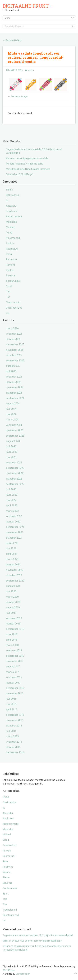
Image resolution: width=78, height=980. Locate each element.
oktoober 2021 (14, 538)
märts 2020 (12, 597)
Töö (8, 297)
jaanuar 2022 (13, 522)
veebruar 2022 (14, 516)
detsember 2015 (15, 715)
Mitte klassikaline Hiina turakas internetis (28, 169)
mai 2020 (11, 591)
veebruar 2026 (14, 334)
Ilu (7, 200)
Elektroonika (13, 195)
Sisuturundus (13, 281)
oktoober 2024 (14, 393)
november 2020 (15, 570)
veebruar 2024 (14, 425)
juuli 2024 (11, 409)
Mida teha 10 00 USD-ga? (20, 174)
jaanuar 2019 (13, 624)
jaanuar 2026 (13, 339)
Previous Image (18, 96)
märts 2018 (12, 645)
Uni (8, 313)
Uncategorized (14, 308)
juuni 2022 (12, 495)
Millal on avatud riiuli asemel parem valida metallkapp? (32, 941)
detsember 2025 (15, 344)
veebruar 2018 (14, 650)
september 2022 (15, 484)
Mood (9, 233)
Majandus (11, 222)
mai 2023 (11, 457)
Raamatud (12, 249)
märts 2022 (12, 511)
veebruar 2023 (14, 463)
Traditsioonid (13, 302)
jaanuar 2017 (13, 683)
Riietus (10, 270)
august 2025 (13, 366)
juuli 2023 (11, 446)
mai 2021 (11, 548)
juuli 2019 (11, 613)
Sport (9, 286)
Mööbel (10, 227)
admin (31, 70)
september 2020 (15, 581)
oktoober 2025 (14, 355)
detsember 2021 (15, 527)
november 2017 (15, 661)
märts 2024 (12, 420)
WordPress (9, 970)
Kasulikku (11, 206)
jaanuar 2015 (13, 747)
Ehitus (9, 190)
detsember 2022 (15, 468)
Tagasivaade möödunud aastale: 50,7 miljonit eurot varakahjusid (38, 935)
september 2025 (15, 361)
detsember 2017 (15, 656)
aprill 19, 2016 (16, 70)
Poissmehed (13, 238)
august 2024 (13, 403)
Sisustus (11, 276)
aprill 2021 (12, 554)
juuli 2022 (11, 489)
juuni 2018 (12, 634)
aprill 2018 (12, 640)
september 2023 (15, 436)
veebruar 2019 (14, 618)
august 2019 (13, 607)
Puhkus (10, 243)
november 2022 (15, 473)
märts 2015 (12, 736)
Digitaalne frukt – (28, 6)
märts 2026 (12, 328)
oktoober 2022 (14, 479)
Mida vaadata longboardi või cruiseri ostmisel (34, 55)
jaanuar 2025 (13, 382)
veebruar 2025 (14, 377)
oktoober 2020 (14, 575)
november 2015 (15, 720)
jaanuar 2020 (13, 602)
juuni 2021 (12, 543)
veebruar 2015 (14, 742)
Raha (9, 254)
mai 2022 (11, 500)
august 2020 (13, 586)
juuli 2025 (11, 371)
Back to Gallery (12, 40)
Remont (10, 265)
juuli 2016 (11, 699)
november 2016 (15, 693)
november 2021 (15, 532)
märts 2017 (12, 672)
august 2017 (13, 667)
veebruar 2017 (14, 677)
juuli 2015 (11, 731)
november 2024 (15, 387)
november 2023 (15, 430)
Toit (8, 292)
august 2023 (13, 441)
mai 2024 (11, 414)
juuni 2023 (12, 452)
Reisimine (11, 259)
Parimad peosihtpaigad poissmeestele (27, 158)
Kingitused (12, 211)
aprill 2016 (12, 709)
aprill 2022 (12, 505)
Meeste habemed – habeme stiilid (25, 164)
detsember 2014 (15, 752)
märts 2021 (12, 559)
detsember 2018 (15, 629)
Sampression (23, 974)
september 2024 (15, 398)
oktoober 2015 (14, 726)
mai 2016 (11, 704)
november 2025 (15, 350)
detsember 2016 (15, 688)
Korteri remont (14, 216)
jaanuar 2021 (13, 565)
